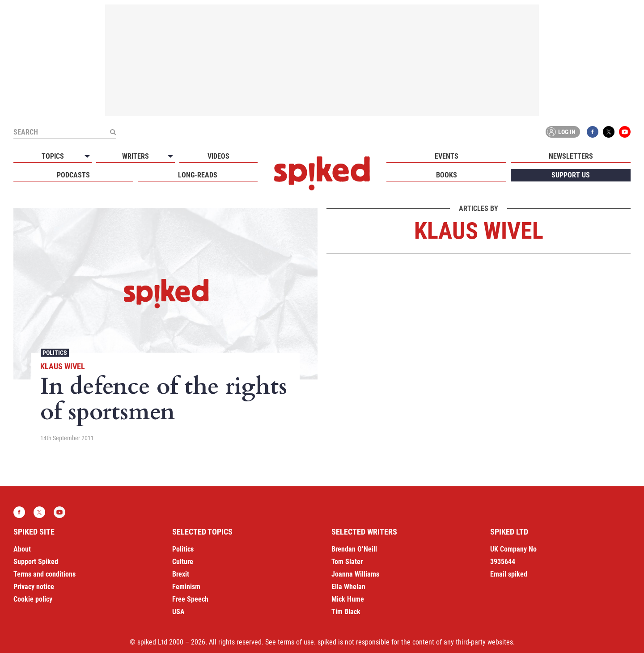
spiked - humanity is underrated (322, 173)
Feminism (186, 587)
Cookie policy (33, 599)
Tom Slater (347, 562)
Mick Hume (348, 599)
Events (447, 156)
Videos (218, 156)
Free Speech (190, 599)
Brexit (181, 574)
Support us (571, 175)
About (22, 549)
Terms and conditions (44, 574)
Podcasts (73, 175)
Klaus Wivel (63, 366)
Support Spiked (36, 562)
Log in (561, 132)
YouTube (625, 132)
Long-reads (198, 175)
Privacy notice (34, 587)
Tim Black (346, 612)
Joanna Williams (355, 574)
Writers (136, 156)
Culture (183, 562)
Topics (53, 156)
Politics (55, 353)
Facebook (593, 132)
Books (447, 175)
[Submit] (113, 132)
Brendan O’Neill (354, 549)
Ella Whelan (348, 587)
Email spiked (509, 574)
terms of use (296, 642)
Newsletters (571, 156)
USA (178, 612)
